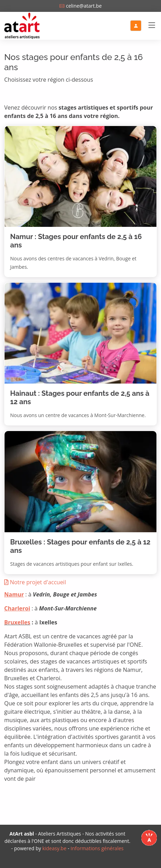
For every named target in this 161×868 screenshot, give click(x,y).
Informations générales (97, 848)
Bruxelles (17, 622)
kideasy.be (54, 848)
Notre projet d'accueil (35, 582)
